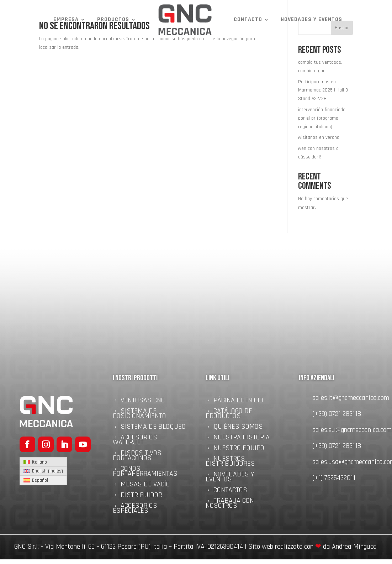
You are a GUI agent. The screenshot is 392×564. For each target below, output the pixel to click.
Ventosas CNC (143, 401)
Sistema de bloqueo (153, 428)
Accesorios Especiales (135, 509)
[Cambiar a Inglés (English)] (43, 471)
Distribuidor (141, 496)
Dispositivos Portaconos (137, 456)
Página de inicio (238, 401)
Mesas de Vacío (145, 485)
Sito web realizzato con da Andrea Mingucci (313, 547)
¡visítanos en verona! (319, 137)
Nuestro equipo (239, 449)
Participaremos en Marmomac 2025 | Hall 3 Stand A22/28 (323, 90)
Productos (113, 19)
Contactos (230, 491)
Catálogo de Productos (229, 414)
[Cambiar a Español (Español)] (43, 480)
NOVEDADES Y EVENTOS (311, 19)
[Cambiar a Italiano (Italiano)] (43, 462)
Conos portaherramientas (145, 472)
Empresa (66, 19)
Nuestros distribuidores (230, 462)
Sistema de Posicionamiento (139, 414)
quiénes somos (238, 428)
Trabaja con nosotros (230, 504)
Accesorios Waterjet (135, 441)
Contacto (248, 19)
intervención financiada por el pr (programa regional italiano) (322, 118)
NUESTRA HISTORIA (242, 438)
